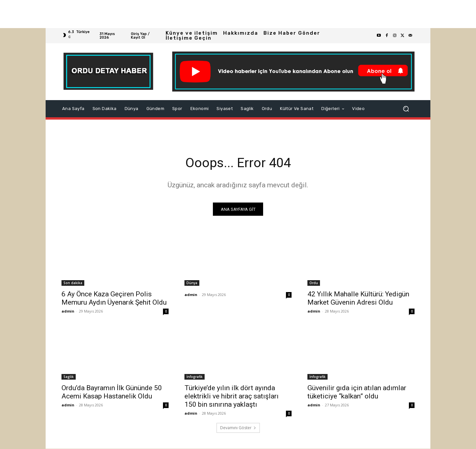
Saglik (69, 377)
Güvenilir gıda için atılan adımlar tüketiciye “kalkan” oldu (357, 392)
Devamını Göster (238, 428)
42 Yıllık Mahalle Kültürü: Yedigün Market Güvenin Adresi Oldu (358, 299)
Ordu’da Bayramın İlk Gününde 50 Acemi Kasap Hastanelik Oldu (112, 392)
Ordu (314, 283)
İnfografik (195, 377)
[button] (406, 109)
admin (68, 311)
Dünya (192, 283)
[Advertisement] (198, 14)
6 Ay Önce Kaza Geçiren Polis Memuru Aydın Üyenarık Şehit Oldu (114, 299)
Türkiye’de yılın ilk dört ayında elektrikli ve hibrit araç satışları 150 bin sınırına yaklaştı (232, 396)
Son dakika (73, 283)
